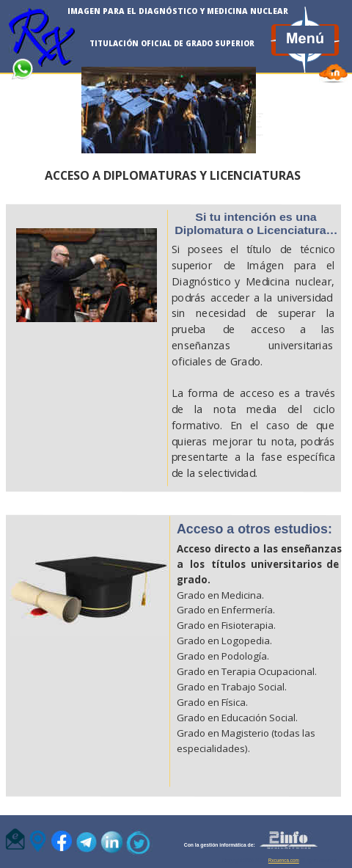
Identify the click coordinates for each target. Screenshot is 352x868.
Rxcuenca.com (284, 860)
